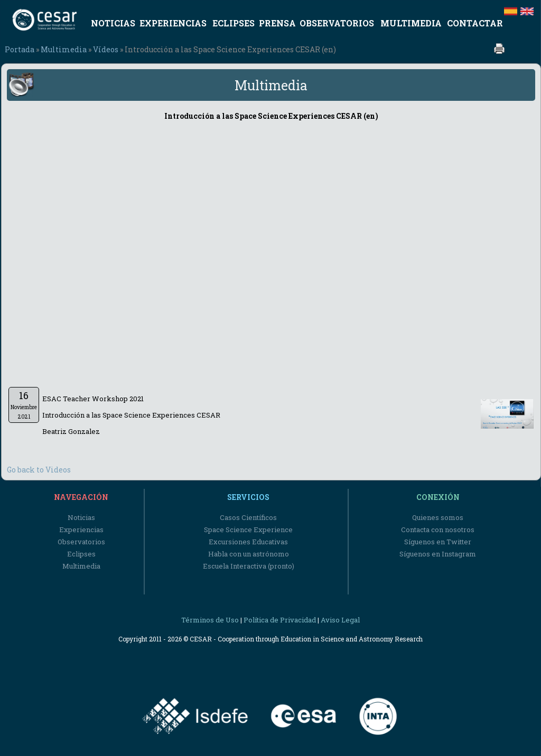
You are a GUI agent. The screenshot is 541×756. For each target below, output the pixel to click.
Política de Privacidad (280, 620)
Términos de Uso (210, 620)
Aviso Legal (340, 620)
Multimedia (64, 49)
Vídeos (106, 49)
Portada (20, 49)
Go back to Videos (39, 470)
